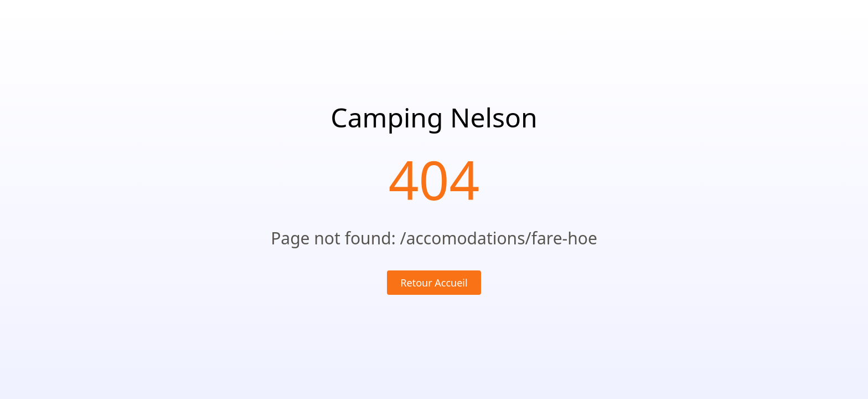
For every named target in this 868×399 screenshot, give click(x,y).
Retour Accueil (434, 283)
